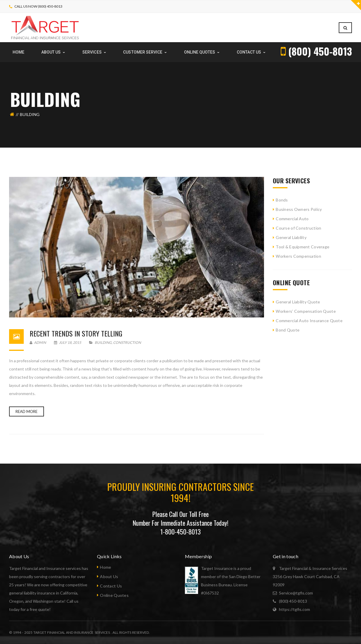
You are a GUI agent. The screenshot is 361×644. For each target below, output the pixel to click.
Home (105, 567)
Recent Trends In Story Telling (76, 333)
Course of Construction (298, 228)
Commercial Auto (292, 219)
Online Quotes (114, 595)
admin (38, 343)
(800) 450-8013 (293, 601)
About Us (109, 576)
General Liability (291, 237)
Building (103, 343)
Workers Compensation (298, 256)
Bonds (282, 200)
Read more (27, 411)
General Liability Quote (298, 302)
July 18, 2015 (68, 343)
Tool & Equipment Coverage (303, 247)
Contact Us (111, 586)
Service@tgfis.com (296, 593)
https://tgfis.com (294, 609)
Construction (127, 343)
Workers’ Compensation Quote (306, 311)
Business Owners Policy (299, 209)
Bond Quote (288, 330)
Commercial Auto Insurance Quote (309, 321)
